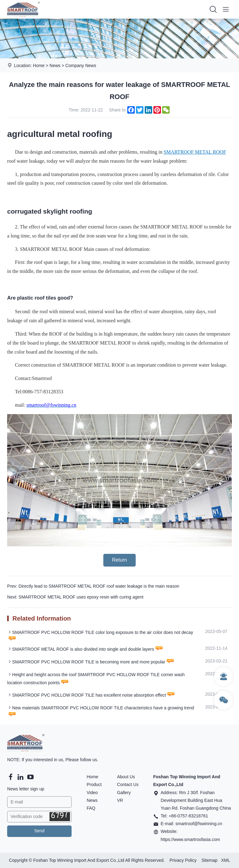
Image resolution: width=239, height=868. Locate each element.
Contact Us (128, 784)
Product (94, 784)
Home (39, 66)
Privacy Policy (183, 860)
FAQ (91, 808)
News (55, 66)
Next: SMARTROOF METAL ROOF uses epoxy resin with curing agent (75, 597)
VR (120, 800)
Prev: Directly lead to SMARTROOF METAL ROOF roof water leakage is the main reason (93, 586)
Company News (81, 66)
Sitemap (209, 860)
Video (92, 793)
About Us (126, 777)
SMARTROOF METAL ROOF (195, 152)
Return (119, 560)
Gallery (124, 793)
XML (225, 860)
